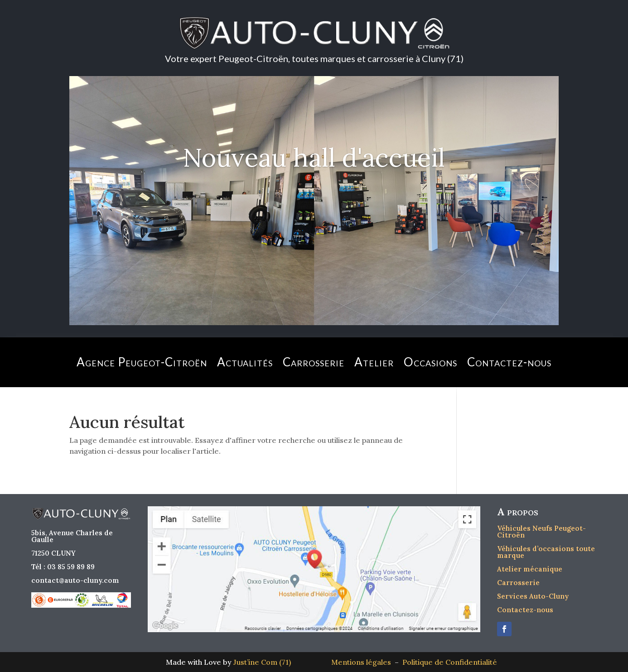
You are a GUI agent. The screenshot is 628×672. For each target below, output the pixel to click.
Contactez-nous (509, 362)
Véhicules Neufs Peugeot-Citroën (541, 532)
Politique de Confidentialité (450, 662)
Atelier (374, 362)
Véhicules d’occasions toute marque (546, 552)
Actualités (245, 362)
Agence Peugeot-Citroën (142, 362)
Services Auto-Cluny (533, 596)
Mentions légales (363, 662)
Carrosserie (314, 362)
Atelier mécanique (530, 569)
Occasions (430, 362)
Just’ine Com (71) (262, 662)
